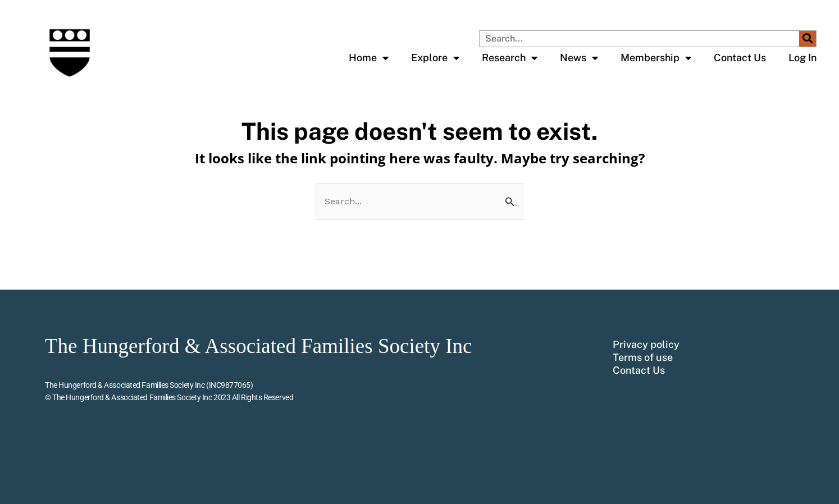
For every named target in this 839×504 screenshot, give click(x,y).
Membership (656, 58)
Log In (802, 58)
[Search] (808, 39)
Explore (435, 58)
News (579, 58)
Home (369, 58)
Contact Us (740, 58)
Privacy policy (646, 345)
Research (510, 58)
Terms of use (643, 358)
